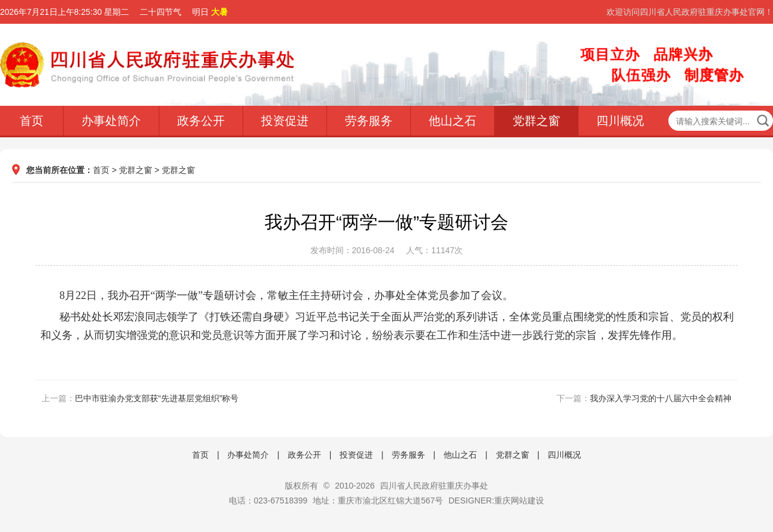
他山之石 (453, 121)
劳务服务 (369, 121)
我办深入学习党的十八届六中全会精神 (661, 398)
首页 (32, 121)
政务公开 (201, 121)
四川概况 (620, 121)
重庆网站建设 (519, 500)
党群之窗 (536, 121)
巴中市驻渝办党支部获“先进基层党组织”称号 (157, 398)
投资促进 (285, 121)
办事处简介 (111, 121)
